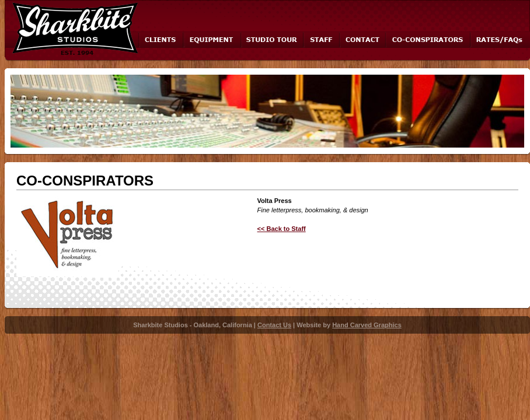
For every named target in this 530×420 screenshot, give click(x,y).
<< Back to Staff (282, 229)
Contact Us (274, 325)
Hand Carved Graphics (367, 325)
